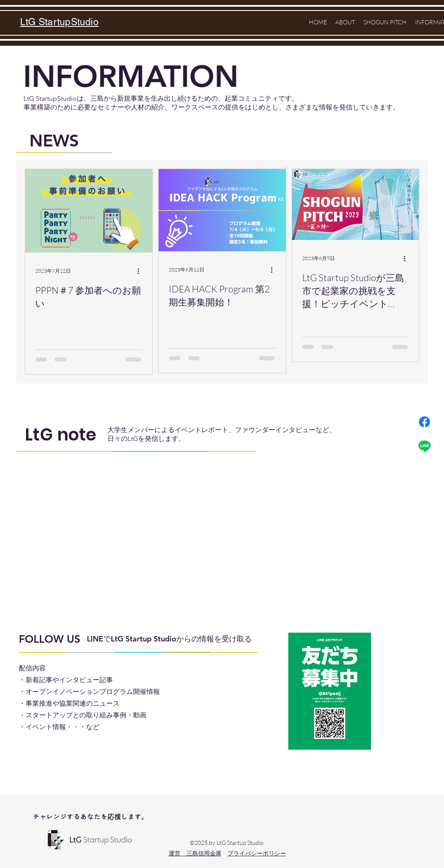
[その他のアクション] (141, 271)
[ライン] (424, 446)
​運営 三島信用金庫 (195, 853)
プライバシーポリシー (257, 853)
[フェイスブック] (424, 422)
